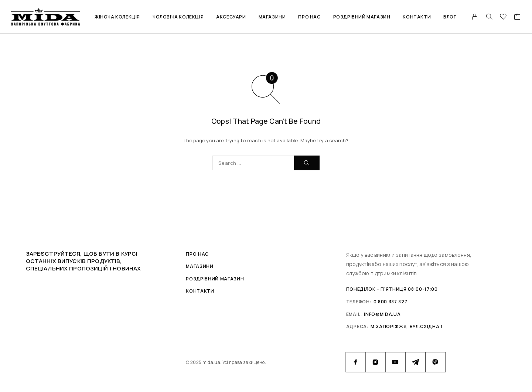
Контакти (417, 17)
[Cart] (517, 17)
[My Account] (475, 17)
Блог (450, 17)
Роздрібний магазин (362, 17)
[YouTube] (396, 362)
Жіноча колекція (117, 17)
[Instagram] (376, 362)
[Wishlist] (503, 17)
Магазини (272, 17)
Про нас (309, 17)
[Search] (489, 17)
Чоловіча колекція (178, 17)
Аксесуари (231, 17)
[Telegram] (416, 362)
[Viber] (436, 362)
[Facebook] (356, 362)
